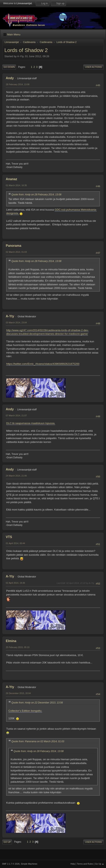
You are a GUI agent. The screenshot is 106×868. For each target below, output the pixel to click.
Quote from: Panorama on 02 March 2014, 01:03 (38, 741)
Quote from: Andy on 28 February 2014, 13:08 (36, 195)
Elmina (11, 641)
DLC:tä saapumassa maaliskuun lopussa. (31, 423)
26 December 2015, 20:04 (18, 693)
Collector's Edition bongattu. (25, 711)
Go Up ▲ (99, 864)
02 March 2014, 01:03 (16, 252)
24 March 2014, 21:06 (16, 476)
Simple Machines (29, 864)
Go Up (7, 842)
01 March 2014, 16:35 (16, 185)
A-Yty (10, 316)
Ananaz (11, 179)
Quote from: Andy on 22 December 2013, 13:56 (37, 703)
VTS (9, 537)
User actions (93, 67)
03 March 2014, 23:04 (16, 323)
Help (73, 864)
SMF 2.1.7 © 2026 (11, 864)
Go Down (9, 67)
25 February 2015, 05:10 (18, 647)
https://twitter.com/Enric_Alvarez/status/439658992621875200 (43, 364)
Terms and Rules (85, 864)
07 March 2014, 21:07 (16, 416)
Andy (10, 78)
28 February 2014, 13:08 (18, 84)
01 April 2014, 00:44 (15, 543)
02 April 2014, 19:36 (15, 583)
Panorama (13, 246)
